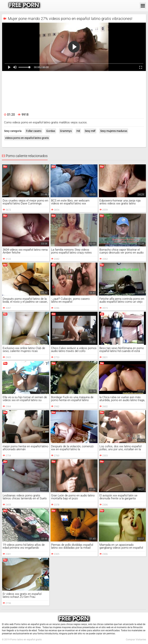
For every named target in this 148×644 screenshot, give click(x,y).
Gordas (51, 131)
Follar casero (34, 131)
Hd (78, 131)
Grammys (66, 131)
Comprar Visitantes (136, 640)
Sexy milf (90, 131)
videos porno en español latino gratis (27, 138)
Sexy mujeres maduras (114, 131)
